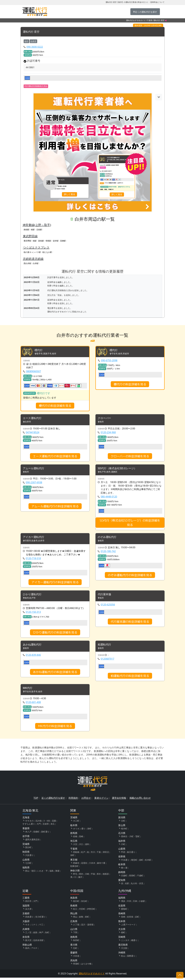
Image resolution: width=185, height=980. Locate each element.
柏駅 (33, 230)
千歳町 (140, 878)
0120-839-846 (33, 657)
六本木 (92, 865)
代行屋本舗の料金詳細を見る (130, 623)
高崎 (81, 839)
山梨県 (122, 851)
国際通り (131, 958)
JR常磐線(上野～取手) (37, 225)
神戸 (41, 935)
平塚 (93, 876)
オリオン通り (79, 831)
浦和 (87, 847)
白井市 (33, 41)
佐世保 (130, 919)
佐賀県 (122, 908)
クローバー (105, 419)
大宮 (75, 847)
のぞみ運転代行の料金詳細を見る (130, 576)
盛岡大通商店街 (32, 842)
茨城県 (74, 820)
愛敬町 (124, 911)
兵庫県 (26, 931)
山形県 (26, 862)
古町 (123, 823)
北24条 (39, 823)
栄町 (72, 857)
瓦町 (75, 950)
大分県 (122, 931)
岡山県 (74, 916)
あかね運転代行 (33, 647)
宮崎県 (122, 939)
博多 (123, 903)
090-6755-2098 (109, 361)
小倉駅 (142, 903)
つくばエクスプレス (36, 247)
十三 (41, 927)
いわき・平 (43, 873)
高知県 (74, 963)
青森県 (26, 831)
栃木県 (74, 828)
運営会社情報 (119, 800)
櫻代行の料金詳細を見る (55, 406)
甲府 (123, 854)
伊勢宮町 (91, 911)
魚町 (47, 935)
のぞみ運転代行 (108, 538)
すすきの (29, 823)
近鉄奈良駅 (38, 943)
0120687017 (107, 661)
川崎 (87, 876)
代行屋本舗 (105, 596)
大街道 (76, 958)
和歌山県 (27, 947)
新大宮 (28, 943)
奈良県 (26, 939)
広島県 (74, 924)
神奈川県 (75, 873)
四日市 (28, 903)
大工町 (76, 823)
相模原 (106, 876)
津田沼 (106, 854)
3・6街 (47, 823)
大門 (39, 826)
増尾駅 (48, 241)
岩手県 (26, 839)
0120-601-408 (33, 704)
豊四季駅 (27, 241)
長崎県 (122, 916)
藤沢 (80, 879)
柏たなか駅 (47, 252)
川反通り (29, 857)
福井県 (122, 843)
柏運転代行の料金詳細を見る (130, 678)
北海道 (26, 820)
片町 (123, 847)
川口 (81, 847)
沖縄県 (122, 955)
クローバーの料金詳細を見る (130, 457)
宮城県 (26, 846)
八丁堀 (76, 927)
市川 (93, 854)
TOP (36, 800)
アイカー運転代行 (35, 538)
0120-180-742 (108, 553)
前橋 (75, 839)
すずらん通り (29, 826)
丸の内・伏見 (137, 886)
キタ (27, 927)
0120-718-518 (33, 560)
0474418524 (33, 433)
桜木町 (124, 831)
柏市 (26, 41)
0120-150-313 (33, 614)
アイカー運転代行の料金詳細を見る (55, 583)
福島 (52, 873)
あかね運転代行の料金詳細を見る (55, 674)
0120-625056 (108, 606)
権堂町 (134, 862)
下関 (75, 935)
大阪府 (26, 924)
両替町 (132, 878)
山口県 (74, 931)
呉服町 (124, 878)
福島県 (26, 870)
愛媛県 (74, 955)
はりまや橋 (86, 966)
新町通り (45, 834)
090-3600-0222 (35, 47)
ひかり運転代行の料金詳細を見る (55, 634)
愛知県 (122, 882)
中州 (129, 903)
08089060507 (34, 372)
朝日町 (76, 903)
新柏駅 (41, 241)
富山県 (122, 828)
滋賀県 (26, 908)
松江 (75, 911)
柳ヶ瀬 (124, 870)
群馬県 (74, 835)
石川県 (122, 835)
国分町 (28, 850)
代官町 (82, 911)
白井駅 (36, 263)
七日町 (28, 865)
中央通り (125, 862)
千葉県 (150, 20)
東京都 (74, 862)
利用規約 (73, 800)
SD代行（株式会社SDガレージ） (119, 469)
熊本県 (122, 924)
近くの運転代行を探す (53, 800)
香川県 (74, 947)
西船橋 (76, 854)
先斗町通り (40, 919)
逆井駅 (56, 241)
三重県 (26, 900)
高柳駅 (63, 241)
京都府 (26, 916)
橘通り (134, 943)
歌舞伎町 (74, 868)
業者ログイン (101, 800)
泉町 (89, 831)
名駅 (127, 886)
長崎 (123, 919)
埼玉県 (74, 843)
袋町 (141, 862)
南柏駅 (27, 230)
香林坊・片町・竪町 (130, 839)
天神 (135, 903)
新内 (27, 950)
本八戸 (28, 834)
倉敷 (81, 919)
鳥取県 (74, 900)
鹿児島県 (123, 947)
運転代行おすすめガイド (136, 20)
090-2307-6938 (34, 483)
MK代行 (28, 690)
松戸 (83, 854)
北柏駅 (39, 230)
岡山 (75, 919)
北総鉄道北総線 (33, 259)
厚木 (99, 876)
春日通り (131, 854)
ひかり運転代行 (33, 596)
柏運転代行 (105, 647)
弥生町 (84, 903)
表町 (87, 919)
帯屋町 (76, 966)
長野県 (122, 859)
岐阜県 (122, 867)
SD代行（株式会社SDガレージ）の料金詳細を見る (130, 524)
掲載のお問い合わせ (140, 800)
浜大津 (28, 911)
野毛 (75, 876)
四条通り (29, 919)
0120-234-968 (108, 433)
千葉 (99, 854)
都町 (123, 935)
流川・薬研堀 (87, 927)
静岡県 (122, 875)
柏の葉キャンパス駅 (32, 252)
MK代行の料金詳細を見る (55, 728)
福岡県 (122, 900)
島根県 (74, 908)
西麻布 (76, 865)
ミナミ (34, 927)
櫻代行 (39, 350)
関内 (81, 876)
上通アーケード (128, 927)
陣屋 (57, 873)
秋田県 (26, 854)
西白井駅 (27, 263)
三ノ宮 (28, 935)
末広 (53, 826)
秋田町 (76, 943)
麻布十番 (101, 865)
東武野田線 (30, 236)
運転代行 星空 (32, 32)
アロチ (34, 950)
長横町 (36, 834)
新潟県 (122, 820)
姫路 (35, 935)
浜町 (137, 919)
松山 (123, 958)
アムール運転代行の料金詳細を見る (55, 507)
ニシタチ (125, 943)
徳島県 (74, 939)
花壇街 (84, 865)
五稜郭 (46, 826)
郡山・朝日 (30, 873)
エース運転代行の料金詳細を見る (55, 457)
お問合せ (86, 800)
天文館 (124, 950)
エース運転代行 (33, 419)
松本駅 (148, 862)
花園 (54, 823)
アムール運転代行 (35, 469)
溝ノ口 (73, 879)
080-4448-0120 (109, 498)
